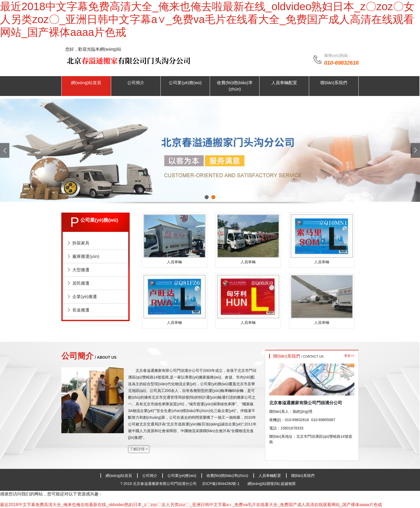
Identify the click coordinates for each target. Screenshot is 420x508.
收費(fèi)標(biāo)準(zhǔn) (227, 476)
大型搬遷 (78, 270)
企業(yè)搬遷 (82, 297)
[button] (207, 197)
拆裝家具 (78, 243)
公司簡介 (150, 476)
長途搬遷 (78, 310)
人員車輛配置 (270, 476)
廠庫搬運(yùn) (83, 256)
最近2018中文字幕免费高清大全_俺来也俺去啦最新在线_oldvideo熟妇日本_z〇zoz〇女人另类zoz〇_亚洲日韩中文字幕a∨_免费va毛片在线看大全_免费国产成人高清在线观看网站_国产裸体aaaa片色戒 (207, 19)
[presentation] (5, 150)
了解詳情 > (139, 449)
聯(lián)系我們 (303, 476)
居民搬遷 (78, 283)
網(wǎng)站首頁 (119, 476)
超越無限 (288, 484)
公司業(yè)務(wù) (182, 476)
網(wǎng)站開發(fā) (264, 484)
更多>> (349, 356)
